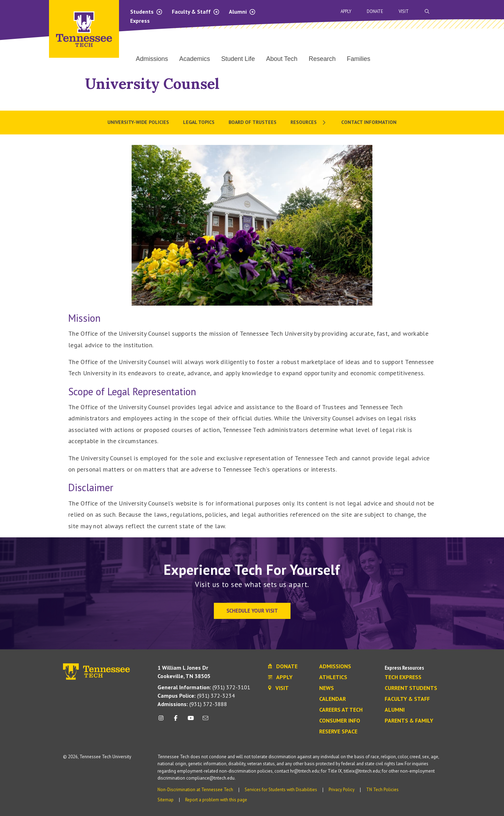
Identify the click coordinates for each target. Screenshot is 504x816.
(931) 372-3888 (192, 704)
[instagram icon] (163, 721)
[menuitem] (309, 123)
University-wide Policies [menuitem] (138, 122)
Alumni (242, 12)
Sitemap (166, 800)
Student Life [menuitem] (238, 59)
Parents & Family (409, 721)
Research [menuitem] (322, 59)
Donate (375, 11)
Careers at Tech (341, 710)
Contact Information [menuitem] (369, 122)
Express (140, 21)
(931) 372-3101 (204, 687)
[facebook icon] (176, 721)
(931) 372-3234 (196, 696)
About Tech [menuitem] (282, 59)
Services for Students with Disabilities (281, 790)
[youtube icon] (191, 721)
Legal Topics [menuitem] (199, 122)
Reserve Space (338, 732)
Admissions (335, 667)
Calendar (332, 699)
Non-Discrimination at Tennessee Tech (195, 790)
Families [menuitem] (359, 59)
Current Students (411, 688)
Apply (346, 11)
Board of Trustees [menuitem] (253, 122)
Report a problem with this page (216, 800)
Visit (404, 11)
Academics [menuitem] (195, 59)
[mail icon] (205, 721)
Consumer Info (340, 721)
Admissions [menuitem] (152, 59)
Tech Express (403, 677)
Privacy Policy (342, 790)
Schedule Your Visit (252, 611)
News (327, 688)
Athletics (333, 677)
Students (146, 12)
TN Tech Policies (382, 790)
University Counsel (152, 83)
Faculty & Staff (196, 12)
